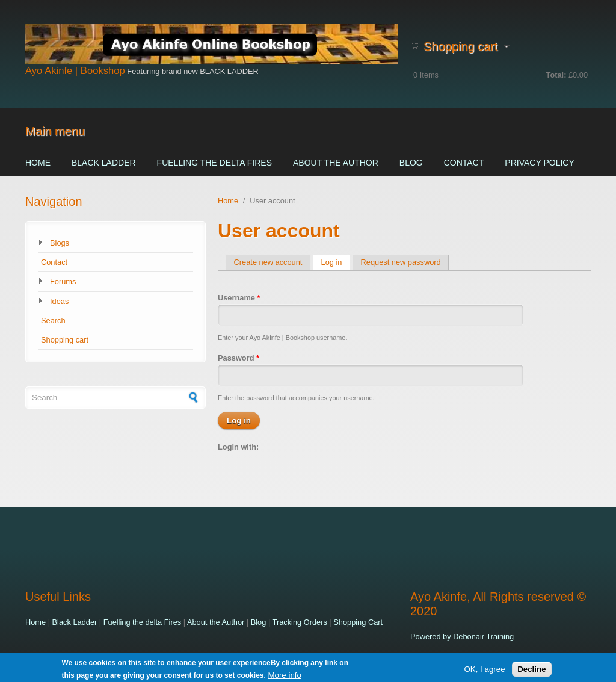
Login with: (238, 447)
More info (285, 677)
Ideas (59, 301)
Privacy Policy (539, 163)
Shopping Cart (358, 622)
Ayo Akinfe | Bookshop (75, 71)
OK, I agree (484, 670)
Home (38, 163)
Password (239, 358)
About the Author (336, 163)
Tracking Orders (300, 622)
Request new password (401, 262)
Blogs (60, 243)
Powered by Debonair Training (462, 637)
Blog (411, 163)
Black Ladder (104, 163)
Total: (556, 75)
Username (239, 298)
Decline (531, 670)
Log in (336, 262)
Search (53, 321)
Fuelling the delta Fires (214, 163)
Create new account (268, 262)
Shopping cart (65, 340)
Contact (464, 163)
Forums (63, 281)
